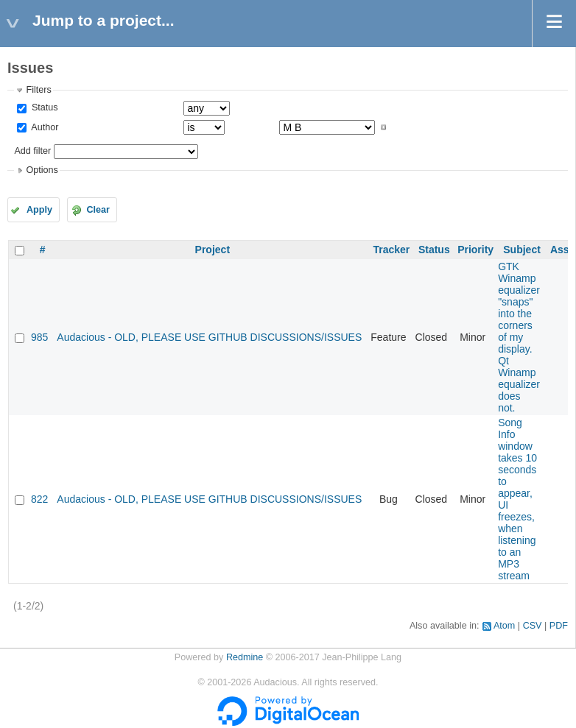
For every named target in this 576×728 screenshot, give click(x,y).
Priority (475, 250)
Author (43, 127)
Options (42, 170)
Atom (504, 626)
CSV (533, 626)
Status (43, 107)
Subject (522, 250)
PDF (559, 626)
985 (39, 337)
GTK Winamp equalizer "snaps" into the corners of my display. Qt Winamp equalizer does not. (519, 337)
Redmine (245, 657)
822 (39, 499)
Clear (98, 210)
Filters (38, 90)
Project (213, 250)
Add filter (32, 151)
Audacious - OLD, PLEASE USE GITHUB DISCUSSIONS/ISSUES (209, 337)
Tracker (391, 250)
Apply (39, 210)
